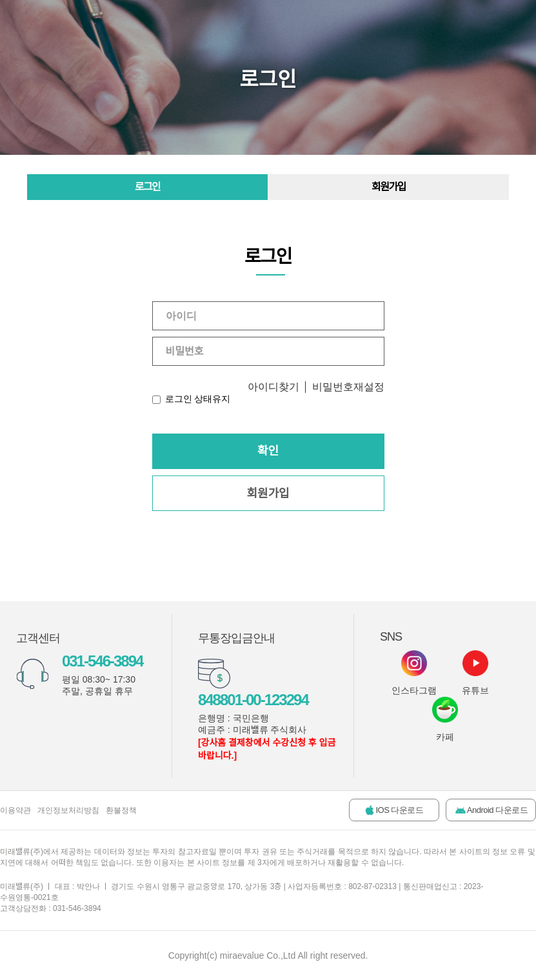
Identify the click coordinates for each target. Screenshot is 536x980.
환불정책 (121, 810)
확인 (268, 451)
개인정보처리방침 (68, 810)
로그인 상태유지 (198, 399)
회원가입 (389, 187)
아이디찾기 (273, 387)
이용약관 (15, 810)
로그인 (148, 187)
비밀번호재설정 (348, 387)
